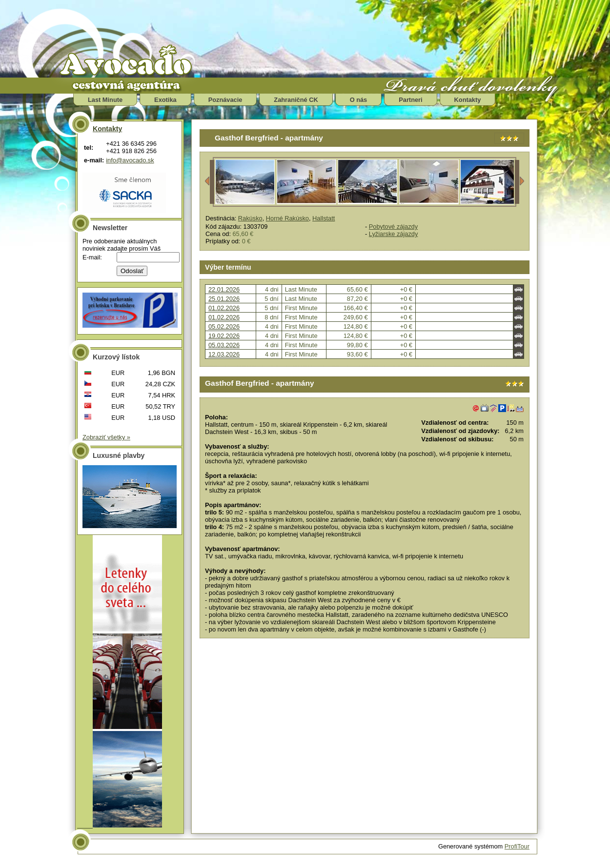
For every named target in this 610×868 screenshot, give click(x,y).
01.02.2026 (224, 308)
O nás (359, 100)
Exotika (165, 100)
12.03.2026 (224, 354)
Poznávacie (225, 100)
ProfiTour (517, 846)
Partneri (410, 100)
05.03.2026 (224, 345)
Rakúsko (250, 218)
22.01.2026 (224, 289)
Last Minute (105, 100)
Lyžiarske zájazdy (394, 234)
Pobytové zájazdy (393, 227)
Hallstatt (324, 218)
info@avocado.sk (130, 160)
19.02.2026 (224, 336)
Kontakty (468, 100)
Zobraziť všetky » (106, 437)
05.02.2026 (224, 326)
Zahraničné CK (296, 100)
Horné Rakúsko (287, 218)
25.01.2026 (224, 299)
